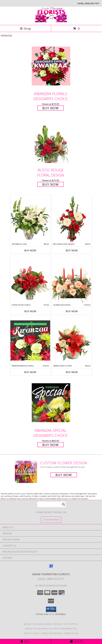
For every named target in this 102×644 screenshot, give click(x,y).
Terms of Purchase (52, 633)
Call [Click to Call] (25, 641)
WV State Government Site (63, 629)
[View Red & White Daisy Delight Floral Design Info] (72, 219)
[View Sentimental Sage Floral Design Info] (30, 219)
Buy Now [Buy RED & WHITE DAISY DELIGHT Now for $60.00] (72, 250)
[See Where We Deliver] (51, 520)
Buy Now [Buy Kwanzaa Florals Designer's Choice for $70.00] (51, 108)
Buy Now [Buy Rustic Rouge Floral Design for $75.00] (51, 184)
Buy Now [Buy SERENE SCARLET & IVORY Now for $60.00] (72, 372)
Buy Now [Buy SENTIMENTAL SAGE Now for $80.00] (30, 250)
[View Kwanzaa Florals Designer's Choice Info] (51, 66)
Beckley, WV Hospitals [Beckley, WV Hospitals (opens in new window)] (66, 624)
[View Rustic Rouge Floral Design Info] (51, 142)
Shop (25, 28)
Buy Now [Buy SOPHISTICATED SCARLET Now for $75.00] (30, 311)
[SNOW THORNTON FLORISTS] (51, 22)
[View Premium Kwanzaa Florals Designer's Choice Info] (30, 340)
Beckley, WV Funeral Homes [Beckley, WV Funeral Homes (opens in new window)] (38, 624)
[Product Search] (51, 504)
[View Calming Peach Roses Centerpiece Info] (72, 280)
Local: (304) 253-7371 (51, 579)
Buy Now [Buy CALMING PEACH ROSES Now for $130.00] (72, 311)
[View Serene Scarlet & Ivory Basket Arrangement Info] (72, 340)
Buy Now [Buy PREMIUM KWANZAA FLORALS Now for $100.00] (30, 372)
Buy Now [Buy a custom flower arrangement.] (64, 475)
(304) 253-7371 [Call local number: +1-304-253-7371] (92, 3)
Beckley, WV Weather (36, 629)
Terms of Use (71, 633)
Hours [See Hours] (77, 641)
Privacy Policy (32, 633)
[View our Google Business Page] (51, 567)
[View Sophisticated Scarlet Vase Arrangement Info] (30, 280)
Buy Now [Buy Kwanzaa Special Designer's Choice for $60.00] (51, 445)
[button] (51, 609)
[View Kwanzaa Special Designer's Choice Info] (51, 403)
